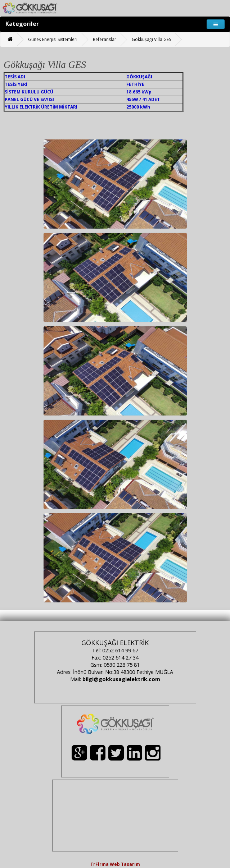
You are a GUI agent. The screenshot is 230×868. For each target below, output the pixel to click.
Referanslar (105, 39)
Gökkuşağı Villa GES (151, 39)
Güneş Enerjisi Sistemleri (53, 39)
